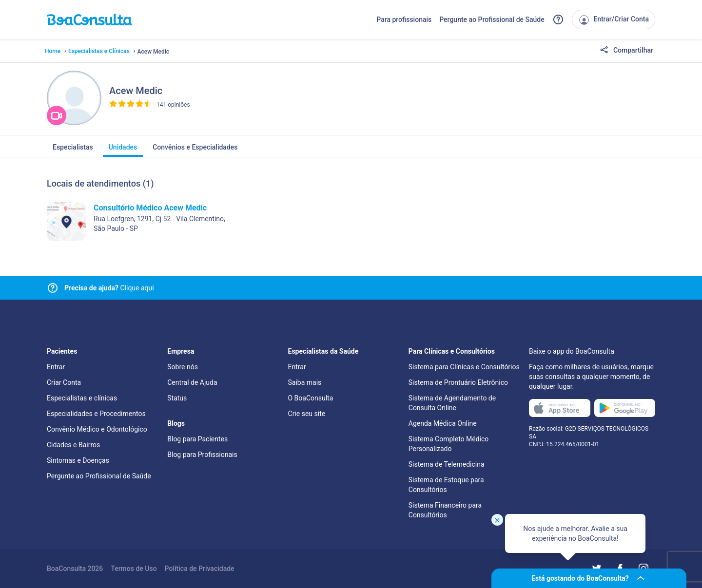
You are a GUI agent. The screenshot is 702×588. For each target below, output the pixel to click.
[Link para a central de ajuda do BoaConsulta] (558, 19)
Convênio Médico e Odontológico (97, 429)
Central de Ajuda (192, 382)
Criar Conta (64, 382)
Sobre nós (183, 367)
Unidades (123, 150)
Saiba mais (305, 382)
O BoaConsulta (311, 398)
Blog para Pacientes (197, 439)
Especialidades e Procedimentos (96, 414)
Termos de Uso (134, 569)
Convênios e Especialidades (195, 150)
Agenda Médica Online (443, 423)
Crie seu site (307, 414)
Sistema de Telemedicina (447, 464)
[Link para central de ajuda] (53, 288)
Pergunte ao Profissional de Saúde (492, 19)
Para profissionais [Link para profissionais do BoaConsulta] (404, 19)
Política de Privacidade (200, 569)
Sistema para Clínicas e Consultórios (464, 367)
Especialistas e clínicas (82, 398)
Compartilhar (626, 51)
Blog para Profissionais (202, 455)
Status (177, 398)
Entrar (56, 367)
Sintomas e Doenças (78, 460)
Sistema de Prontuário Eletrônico (458, 382)
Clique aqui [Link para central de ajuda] (109, 288)
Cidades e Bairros (73, 445)
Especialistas (73, 150)
